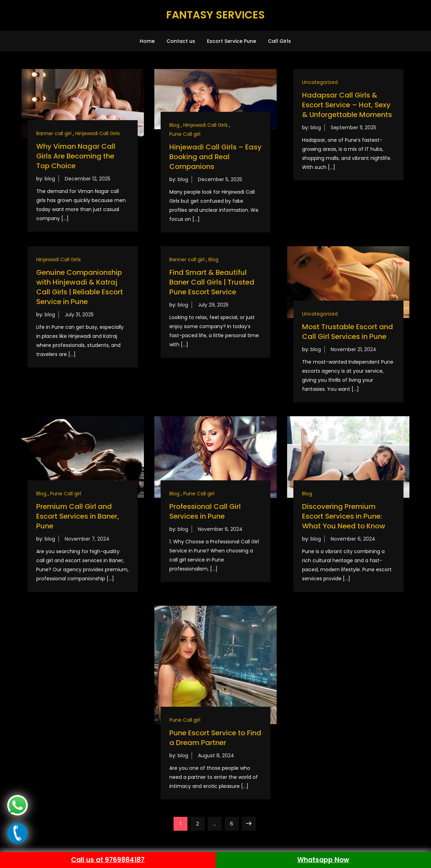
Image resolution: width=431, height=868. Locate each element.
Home (147, 41)
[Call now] (17, 833)
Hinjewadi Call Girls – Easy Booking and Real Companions (215, 157)
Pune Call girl (185, 134)
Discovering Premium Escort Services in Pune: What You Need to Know (344, 516)
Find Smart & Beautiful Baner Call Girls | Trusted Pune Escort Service (212, 282)
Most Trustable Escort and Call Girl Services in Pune (348, 332)
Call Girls (279, 41)
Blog (174, 125)
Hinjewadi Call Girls (98, 133)
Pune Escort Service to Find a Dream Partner (215, 738)
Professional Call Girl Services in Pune (205, 511)
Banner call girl (54, 133)
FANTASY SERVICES (215, 15)
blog (50, 179)
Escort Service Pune (232, 41)
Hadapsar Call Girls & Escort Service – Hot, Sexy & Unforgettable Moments (347, 105)
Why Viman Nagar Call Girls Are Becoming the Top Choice (76, 156)
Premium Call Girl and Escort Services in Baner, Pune (78, 516)
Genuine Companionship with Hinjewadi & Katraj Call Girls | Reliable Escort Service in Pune (80, 287)
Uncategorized (320, 82)
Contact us (181, 41)
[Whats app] (17, 805)
